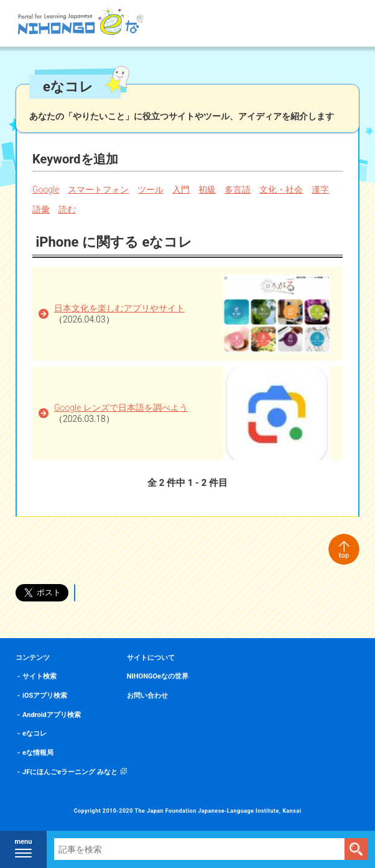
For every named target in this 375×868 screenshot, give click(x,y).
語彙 (41, 209)
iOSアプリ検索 (45, 696)
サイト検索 (39, 676)
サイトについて (151, 658)
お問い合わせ (147, 696)
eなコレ (35, 733)
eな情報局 (38, 753)
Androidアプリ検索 (52, 715)
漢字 (320, 190)
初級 (207, 190)
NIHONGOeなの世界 (158, 676)
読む (67, 209)
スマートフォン (98, 190)
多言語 (238, 190)
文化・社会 (281, 190)
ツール (150, 190)
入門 (181, 190)
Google (46, 190)
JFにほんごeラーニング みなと (70, 772)
